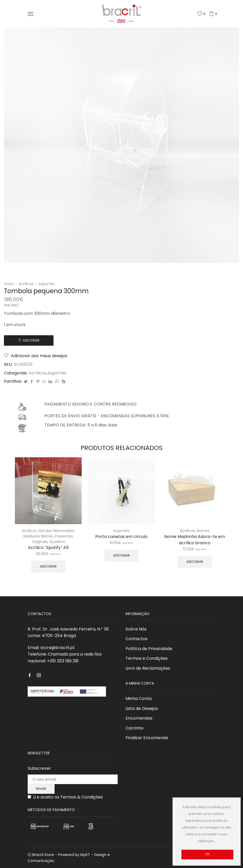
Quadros (57, 542)
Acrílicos (26, 284)
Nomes (203, 531)
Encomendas (139, 718)
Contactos (137, 639)
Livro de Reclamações (148, 668)
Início (9, 284)
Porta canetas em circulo (121, 537)
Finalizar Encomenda (147, 738)
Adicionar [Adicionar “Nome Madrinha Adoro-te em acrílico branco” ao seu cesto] (195, 562)
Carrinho (135, 728)
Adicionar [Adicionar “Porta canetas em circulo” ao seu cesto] (121, 555)
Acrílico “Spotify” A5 (48, 548)
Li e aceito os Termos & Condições (68, 797)
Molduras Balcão (38, 536)
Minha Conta (139, 699)
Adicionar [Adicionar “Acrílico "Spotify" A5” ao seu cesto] (48, 566)
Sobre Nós (136, 629)
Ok (207, 854)
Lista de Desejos (142, 708)
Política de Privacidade (149, 649)
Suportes (46, 284)
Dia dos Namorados (56, 531)
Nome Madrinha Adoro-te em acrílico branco (195, 540)
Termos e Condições (147, 658)
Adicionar (31, 340)
